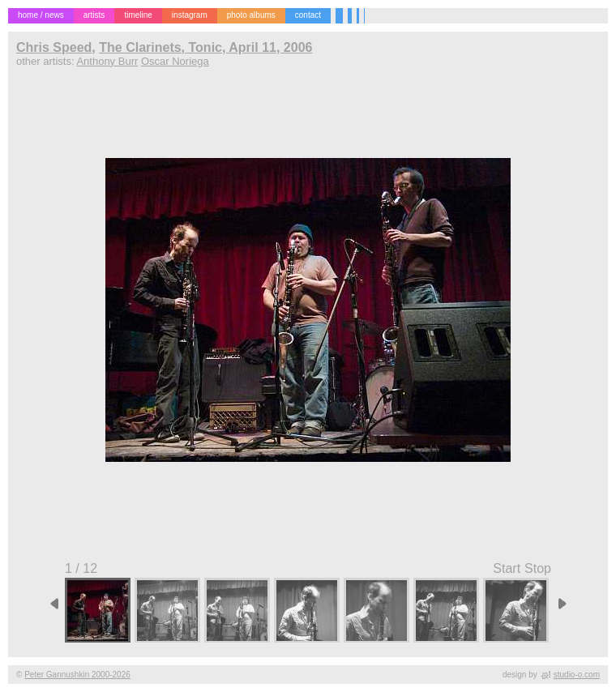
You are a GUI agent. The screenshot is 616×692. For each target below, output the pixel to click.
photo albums (251, 15)
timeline (138, 15)
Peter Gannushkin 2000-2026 (77, 675)
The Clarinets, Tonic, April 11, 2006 (205, 47)
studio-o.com (577, 675)
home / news (41, 15)
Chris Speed (54, 47)
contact (308, 15)
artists (94, 15)
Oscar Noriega (175, 61)
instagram (190, 15)
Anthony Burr (107, 61)
